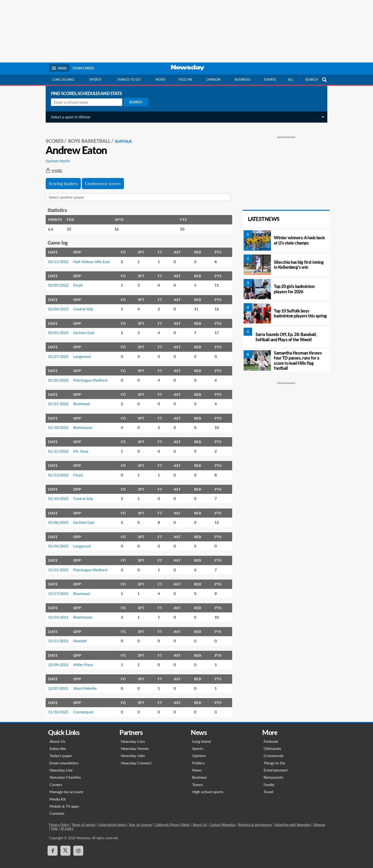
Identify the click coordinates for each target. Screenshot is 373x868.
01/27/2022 (56, 351)
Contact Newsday (222, 819)
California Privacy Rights (172, 819)
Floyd (76, 280)
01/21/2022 (56, 398)
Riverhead (80, 398)
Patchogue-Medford (88, 375)
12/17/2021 (56, 588)
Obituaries (272, 743)
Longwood (80, 351)
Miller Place (81, 659)
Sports (95, 79)
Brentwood (81, 422)
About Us (57, 736)
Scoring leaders (61, 178)
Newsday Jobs (133, 750)
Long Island (63, 79)
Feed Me (186, 79)
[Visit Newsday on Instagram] (78, 845)
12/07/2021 (56, 683)
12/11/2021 (56, 635)
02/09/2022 (56, 280)
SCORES (53, 136)
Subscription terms (112, 819)
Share (52, 166)
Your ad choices (140, 819)
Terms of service (84, 819)
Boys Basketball (87, 136)
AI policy (67, 823)
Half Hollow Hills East (90, 256)
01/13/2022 (56, 470)
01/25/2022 (56, 375)
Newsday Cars (133, 736)
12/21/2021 (56, 564)
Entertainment (276, 765)
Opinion (213, 79)
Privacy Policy (59, 819)
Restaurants (273, 772)
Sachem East (82, 327)
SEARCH (317, 80)
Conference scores (101, 178)
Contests (57, 808)
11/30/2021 (56, 707)
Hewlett (78, 635)
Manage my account (66, 786)
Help (54, 823)
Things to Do (274, 758)
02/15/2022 (56, 256)
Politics (198, 758)
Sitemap (319, 819)
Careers (56, 779)
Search (134, 102)
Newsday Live (61, 765)
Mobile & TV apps (64, 801)
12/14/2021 (56, 612)
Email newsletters (64, 758)
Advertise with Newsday (293, 819)
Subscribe (58, 743)
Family (269, 779)
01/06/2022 (56, 517)
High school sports (208, 786)
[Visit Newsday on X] (65, 845)
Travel (268, 786)
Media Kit (58, 794)
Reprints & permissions (255, 819)
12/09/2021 (56, 659)
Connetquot (81, 707)
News (161, 79)
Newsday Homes (135, 743)
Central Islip (81, 304)
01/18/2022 (56, 422)
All (291, 79)
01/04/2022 (56, 541)
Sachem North (56, 156)
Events (270, 79)
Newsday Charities (65, 772)
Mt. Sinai (79, 446)
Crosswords (274, 750)
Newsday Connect (136, 758)
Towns (198, 779)
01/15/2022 (56, 446)
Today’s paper (61, 750)
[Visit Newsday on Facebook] (53, 845)
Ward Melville (83, 683)
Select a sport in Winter (69, 117)
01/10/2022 (56, 493)
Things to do (129, 79)
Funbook (271, 736)
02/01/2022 (56, 327)
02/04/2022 (56, 304)
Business (242, 79)
